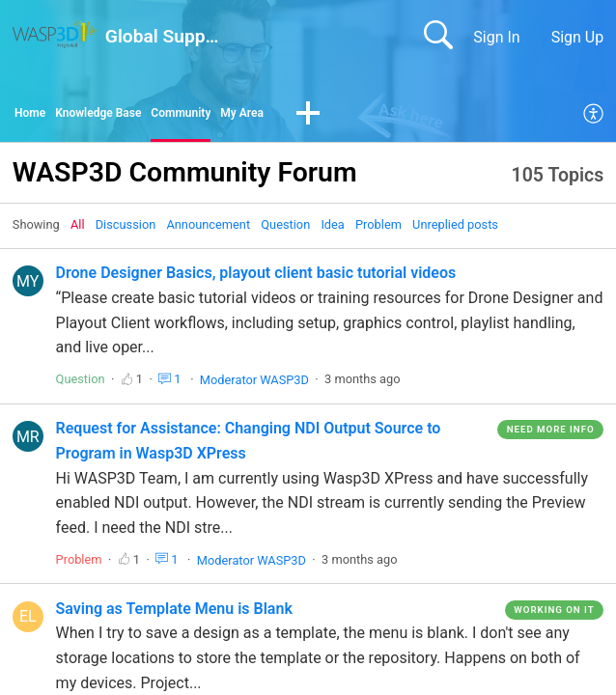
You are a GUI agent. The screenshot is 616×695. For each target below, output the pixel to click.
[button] (381, 118)
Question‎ (285, 231)
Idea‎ (332, 231)
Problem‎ (378, 231)
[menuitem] (594, 118)
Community (230, 116)
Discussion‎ (126, 231)
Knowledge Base (123, 116)
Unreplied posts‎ (455, 231)
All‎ (78, 231)
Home (35, 116)
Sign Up (578, 37)
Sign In (496, 37)
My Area (308, 116)
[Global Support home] (55, 34)
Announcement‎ (208, 231)
